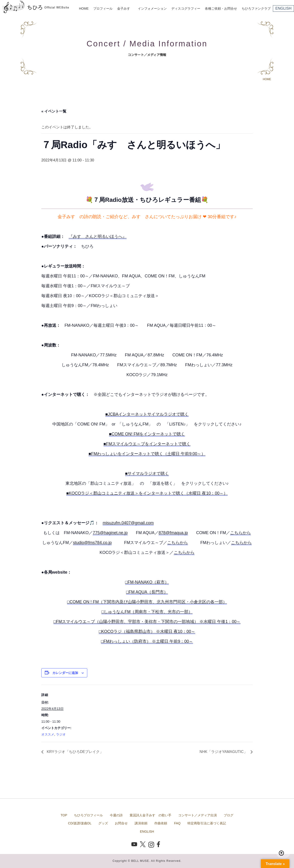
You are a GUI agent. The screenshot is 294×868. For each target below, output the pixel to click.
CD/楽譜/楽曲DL (80, 823)
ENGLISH (283, 8)
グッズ (103, 823)
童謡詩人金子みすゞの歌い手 (150, 815)
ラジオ (61, 734)
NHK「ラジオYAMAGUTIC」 (224, 752)
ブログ (229, 815)
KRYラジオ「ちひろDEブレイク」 (75, 752)
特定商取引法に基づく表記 (207, 823)
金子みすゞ (125, 8)
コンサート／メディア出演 (198, 815)
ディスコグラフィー (186, 8)
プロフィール (103, 8)
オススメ (48, 734)
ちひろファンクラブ (256, 8)
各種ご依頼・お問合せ (221, 8)
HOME (84, 8)
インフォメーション (152, 8)
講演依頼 (141, 823)
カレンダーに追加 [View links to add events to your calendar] (65, 673)
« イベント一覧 (54, 111)
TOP (64, 815)
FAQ (177, 823)
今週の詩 (116, 815)
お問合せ (121, 823)
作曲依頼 (161, 823)
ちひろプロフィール (88, 815)
